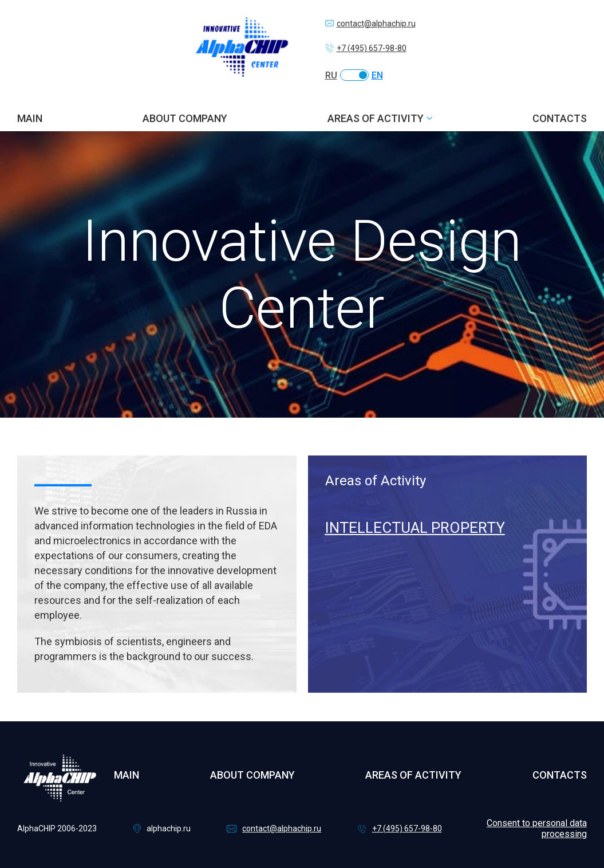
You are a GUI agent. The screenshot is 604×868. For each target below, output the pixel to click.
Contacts (560, 118)
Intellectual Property (415, 528)
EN (377, 75)
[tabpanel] (448, 505)
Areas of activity (376, 118)
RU (331, 75)
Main (30, 118)
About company (185, 118)
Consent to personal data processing (537, 828)
